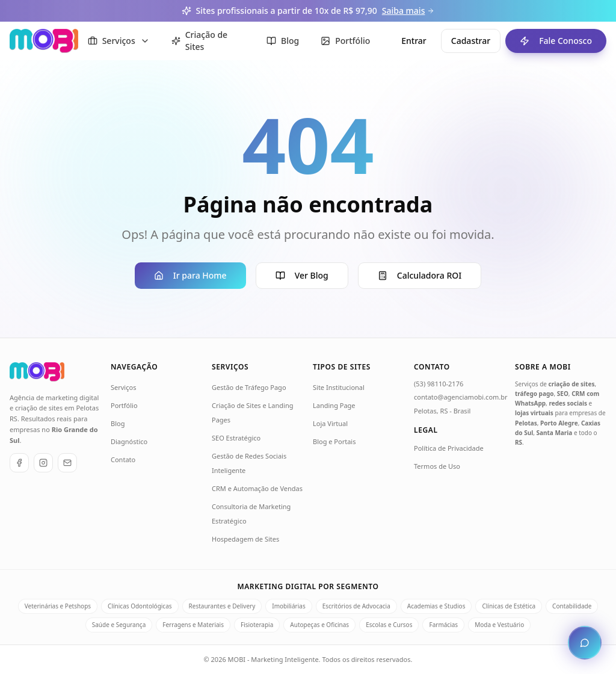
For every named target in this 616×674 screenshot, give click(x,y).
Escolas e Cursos (389, 625)
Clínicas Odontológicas (140, 606)
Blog (118, 423)
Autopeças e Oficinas (319, 625)
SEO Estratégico (236, 438)
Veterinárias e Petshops (58, 606)
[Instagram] (43, 463)
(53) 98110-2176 (439, 384)
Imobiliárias (288, 606)
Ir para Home (190, 275)
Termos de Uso (437, 466)
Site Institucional (339, 387)
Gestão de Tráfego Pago (249, 387)
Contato (123, 459)
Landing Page (334, 405)
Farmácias (443, 625)
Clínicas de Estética (509, 606)
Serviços (123, 387)
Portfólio (124, 405)
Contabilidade (572, 606)
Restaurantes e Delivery (222, 606)
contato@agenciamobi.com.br (461, 397)
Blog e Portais (334, 441)
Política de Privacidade (449, 448)
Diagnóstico (129, 441)
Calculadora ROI (420, 275)
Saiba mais (408, 11)
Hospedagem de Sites (245, 539)
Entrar (414, 41)
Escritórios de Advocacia (356, 606)
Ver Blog (302, 275)
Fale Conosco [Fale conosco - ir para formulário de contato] (549, 41)
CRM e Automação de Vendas (257, 488)
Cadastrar (471, 41)
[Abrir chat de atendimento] (585, 643)
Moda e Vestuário (499, 625)
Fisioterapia (257, 625)
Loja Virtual (330, 423)
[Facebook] (19, 463)
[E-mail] (67, 463)
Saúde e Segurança (119, 625)
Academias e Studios (436, 606)
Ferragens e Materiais (193, 625)
